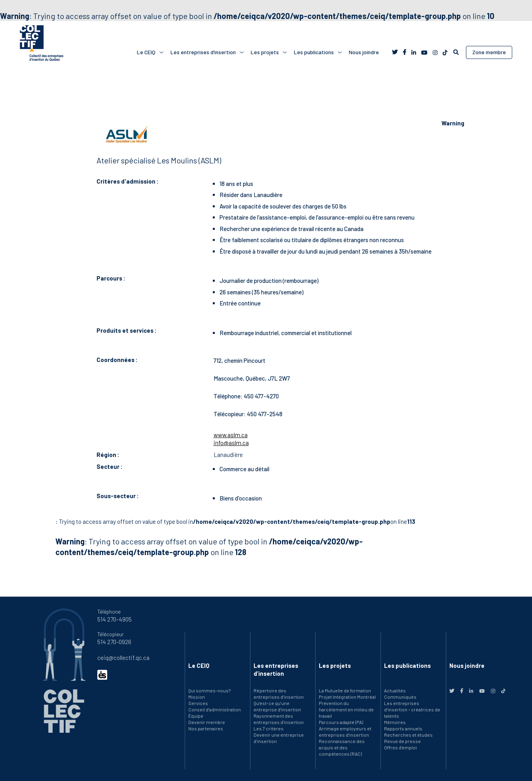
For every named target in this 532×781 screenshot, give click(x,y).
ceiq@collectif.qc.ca (123, 658)
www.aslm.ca (231, 435)
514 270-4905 (115, 619)
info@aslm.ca (231, 443)
